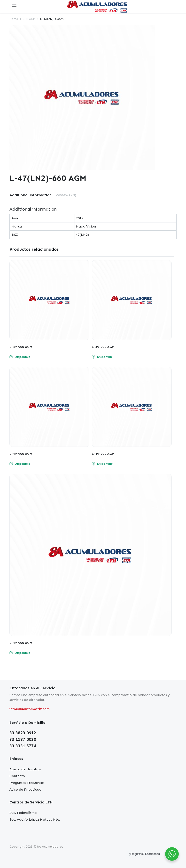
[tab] (31, 195)
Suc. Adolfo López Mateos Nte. (35, 820)
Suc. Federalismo (23, 813)
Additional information (31, 195)
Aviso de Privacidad (25, 790)
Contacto (17, 776)
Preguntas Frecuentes (27, 783)
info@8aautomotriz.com (30, 709)
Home (14, 19)
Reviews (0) (66, 195)
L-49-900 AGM (21, 347)
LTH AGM (29, 19)
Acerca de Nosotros (25, 769)
